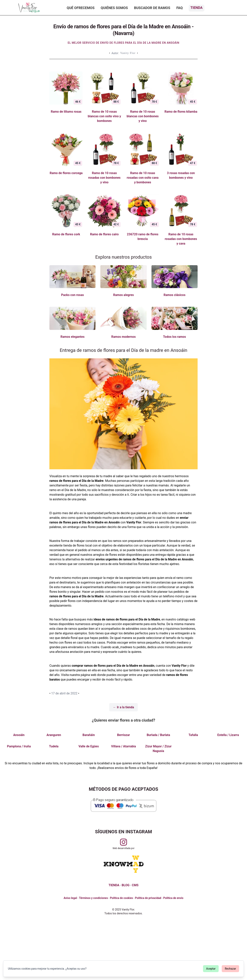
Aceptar (211, 969)
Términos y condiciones (93, 898)
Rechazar (230, 969)
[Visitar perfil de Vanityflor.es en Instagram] (123, 842)
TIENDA (114, 885)
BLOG (126, 885)
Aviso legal (70, 898)
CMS (135, 885)
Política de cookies (121, 898)
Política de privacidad (148, 898)
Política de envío (173, 898)
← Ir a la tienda (124, 707)
